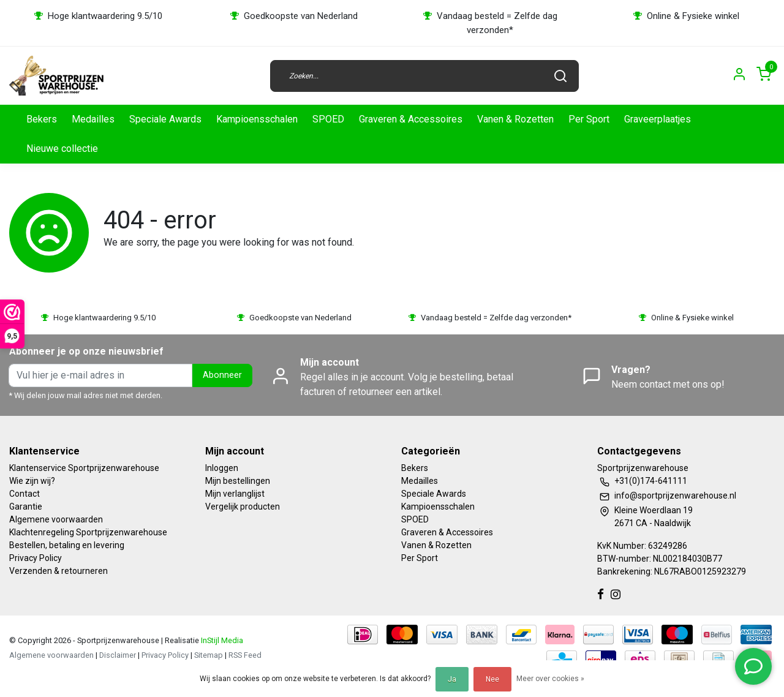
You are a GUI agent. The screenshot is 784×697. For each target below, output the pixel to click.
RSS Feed (245, 655)
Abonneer (222, 375)
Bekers (42, 119)
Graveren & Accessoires (411, 119)
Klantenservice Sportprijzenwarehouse (84, 468)
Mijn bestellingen (238, 481)
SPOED (328, 119)
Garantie (26, 507)
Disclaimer (118, 655)
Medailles (93, 119)
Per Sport (589, 119)
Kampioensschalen (257, 119)
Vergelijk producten (243, 507)
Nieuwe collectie (62, 149)
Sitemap (209, 655)
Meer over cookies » (550, 679)
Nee (492, 679)
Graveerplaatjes (658, 119)
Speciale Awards (165, 119)
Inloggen (222, 468)
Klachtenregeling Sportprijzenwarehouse (88, 532)
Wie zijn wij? (32, 481)
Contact (24, 494)
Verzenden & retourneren (58, 571)
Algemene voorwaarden (56, 519)
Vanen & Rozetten (515, 119)
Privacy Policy (36, 558)
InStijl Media (221, 640)
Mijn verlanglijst (235, 494)
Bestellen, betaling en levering (67, 545)
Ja (452, 679)
